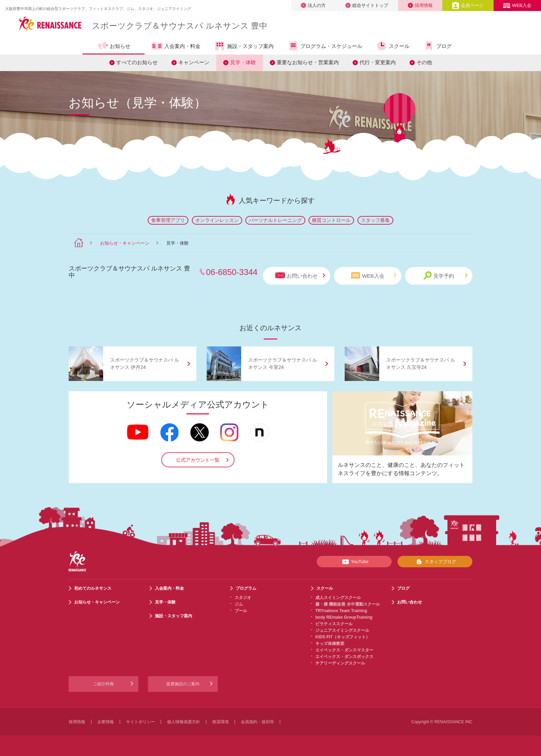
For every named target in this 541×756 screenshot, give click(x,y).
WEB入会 (517, 5)
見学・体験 (243, 62)
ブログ (437, 46)
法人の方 (313, 5)
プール (241, 611)
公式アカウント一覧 (198, 460)
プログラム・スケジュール (325, 46)
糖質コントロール (331, 220)
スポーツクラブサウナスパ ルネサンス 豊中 (180, 26)
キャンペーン (194, 62)
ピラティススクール (334, 624)
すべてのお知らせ (137, 62)
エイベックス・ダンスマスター (344, 650)
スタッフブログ (435, 562)
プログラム (246, 588)
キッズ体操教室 (330, 644)
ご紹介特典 (104, 684)
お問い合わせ (300, 276)
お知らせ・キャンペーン (125, 243)
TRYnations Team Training (341, 611)
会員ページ (468, 5)
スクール (393, 46)
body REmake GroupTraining (344, 617)
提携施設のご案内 (183, 684)
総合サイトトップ (367, 5)
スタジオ (243, 598)
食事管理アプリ (168, 220)
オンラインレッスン (217, 220)
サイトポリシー (140, 722)
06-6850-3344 (232, 272)
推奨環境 (220, 722)
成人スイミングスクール (338, 598)
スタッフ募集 (375, 220)
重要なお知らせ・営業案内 (308, 62)
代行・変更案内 (378, 62)
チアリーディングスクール (340, 663)
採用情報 (420, 5)
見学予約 (445, 276)
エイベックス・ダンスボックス (344, 657)
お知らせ (114, 46)
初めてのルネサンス (93, 588)
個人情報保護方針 (184, 722)
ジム (239, 604)
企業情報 (106, 722)
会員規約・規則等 (257, 722)
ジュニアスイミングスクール (342, 630)
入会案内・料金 (176, 47)
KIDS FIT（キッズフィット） (343, 637)
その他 (424, 62)
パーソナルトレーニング (275, 220)
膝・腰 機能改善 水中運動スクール (348, 604)
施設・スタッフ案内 (244, 46)
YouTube (354, 562)
